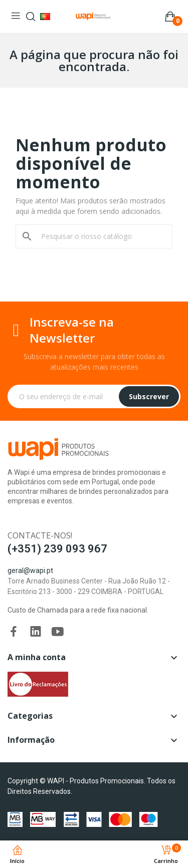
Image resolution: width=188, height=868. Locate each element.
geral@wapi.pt (30, 570)
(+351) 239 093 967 (57, 549)
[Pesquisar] (100, 236)
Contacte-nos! (40, 535)
